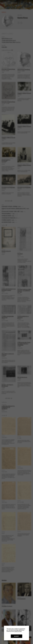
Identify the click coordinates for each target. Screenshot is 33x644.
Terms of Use (18, 631)
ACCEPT (17, 636)
